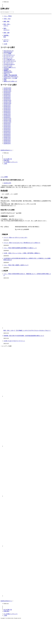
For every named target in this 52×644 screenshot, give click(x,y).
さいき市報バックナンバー (11, 162)
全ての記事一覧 (8, 159)
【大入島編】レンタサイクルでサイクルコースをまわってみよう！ (33, 330)
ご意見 (5, 164)
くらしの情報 (4, 177)
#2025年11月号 (7, 183)
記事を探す (6, 160)
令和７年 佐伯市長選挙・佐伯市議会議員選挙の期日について (28, 336)
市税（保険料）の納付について (20, 265)
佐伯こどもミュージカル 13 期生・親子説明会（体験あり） (24, 253)
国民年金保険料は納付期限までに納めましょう (24, 248)
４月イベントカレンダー (21, 237)
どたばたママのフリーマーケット (16, 341)
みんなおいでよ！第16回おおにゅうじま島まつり (27, 243)
